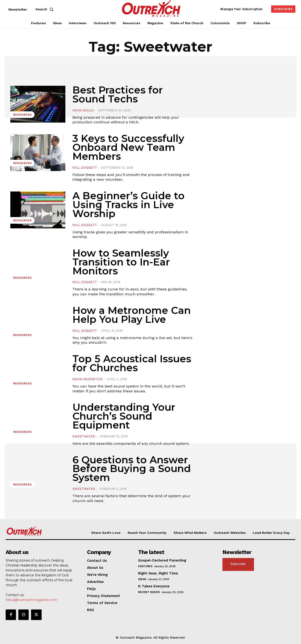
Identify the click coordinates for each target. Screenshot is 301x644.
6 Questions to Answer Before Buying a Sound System (132, 469)
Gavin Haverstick (87, 379)
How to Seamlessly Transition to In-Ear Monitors (121, 262)
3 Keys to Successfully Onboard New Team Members (128, 147)
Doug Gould (83, 110)
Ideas (142, 579)
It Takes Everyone (154, 586)
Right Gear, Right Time (158, 573)
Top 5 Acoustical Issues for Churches (132, 363)
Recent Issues (149, 592)
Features (145, 566)
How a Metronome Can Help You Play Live (132, 315)
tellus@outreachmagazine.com (32, 600)
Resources (22, 115)
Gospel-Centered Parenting (162, 560)
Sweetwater (84, 436)
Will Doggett (85, 168)
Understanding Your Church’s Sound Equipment (124, 416)
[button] (45, 9)
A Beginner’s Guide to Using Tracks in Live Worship (129, 205)
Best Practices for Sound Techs (118, 94)
